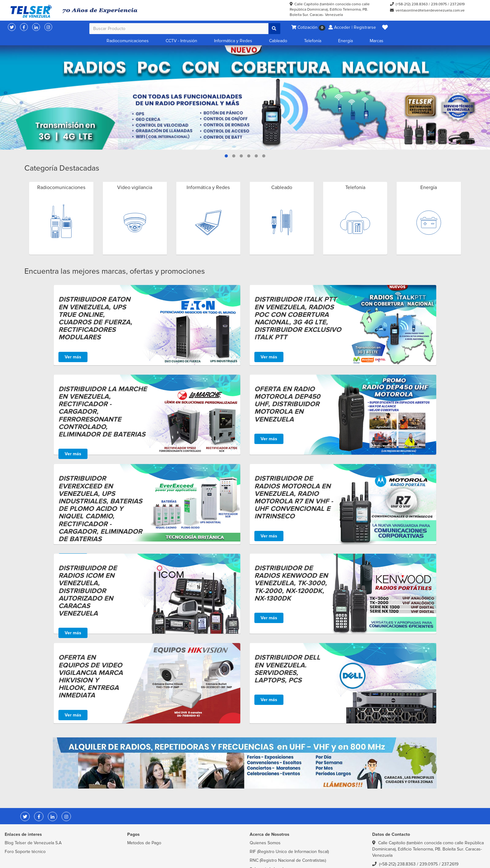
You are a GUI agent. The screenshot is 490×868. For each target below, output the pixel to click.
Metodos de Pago (144, 843)
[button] (385, 27)
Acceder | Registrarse (352, 27)
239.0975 (439, 4)
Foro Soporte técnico (25, 852)
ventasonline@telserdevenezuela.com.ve (430, 10)
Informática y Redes (233, 41)
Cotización (308, 28)
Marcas (377, 41)
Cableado (278, 41)
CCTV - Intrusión (181, 41)
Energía (345, 41)
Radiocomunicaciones (128, 41)
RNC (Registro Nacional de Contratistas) (288, 860)
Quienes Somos (265, 843)
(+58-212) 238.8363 (412, 4)
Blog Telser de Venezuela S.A (33, 843)
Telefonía (313, 41)
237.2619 (457, 4)
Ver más (73, 357)
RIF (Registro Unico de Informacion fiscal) (289, 852)
